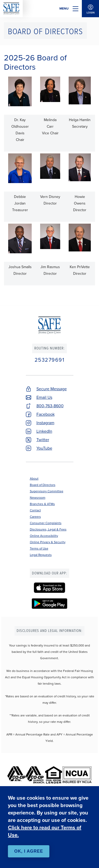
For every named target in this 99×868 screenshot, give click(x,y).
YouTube (44, 448)
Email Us (44, 397)
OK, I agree (29, 851)
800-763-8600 (50, 406)
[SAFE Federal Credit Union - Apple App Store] (50, 588)
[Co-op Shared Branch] (36, 775)
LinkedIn (44, 431)
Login (90, 9)
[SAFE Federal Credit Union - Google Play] (50, 604)
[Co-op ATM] (17, 775)
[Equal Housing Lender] (54, 775)
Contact (35, 510)
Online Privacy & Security (48, 542)
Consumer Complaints (46, 523)
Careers (35, 517)
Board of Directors (43, 485)
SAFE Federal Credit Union (11, 9)
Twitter (43, 440)
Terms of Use (39, 548)
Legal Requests (41, 555)
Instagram (45, 423)
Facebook (46, 414)
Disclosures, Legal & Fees (48, 529)
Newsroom (38, 498)
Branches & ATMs (42, 504)
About (34, 479)
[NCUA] (77, 775)
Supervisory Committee (47, 491)
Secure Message (52, 389)
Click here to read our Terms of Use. (45, 831)
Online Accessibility (44, 536)
